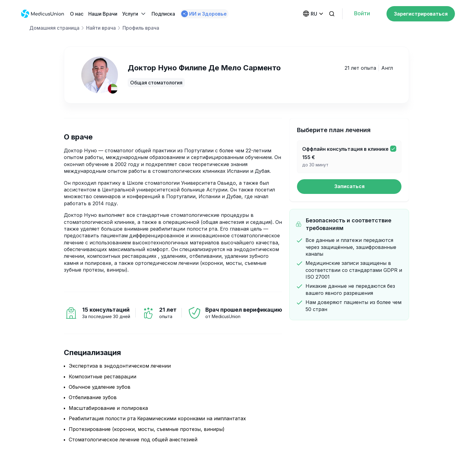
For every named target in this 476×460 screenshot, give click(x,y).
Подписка (163, 14)
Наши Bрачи (103, 14)
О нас (77, 14)
